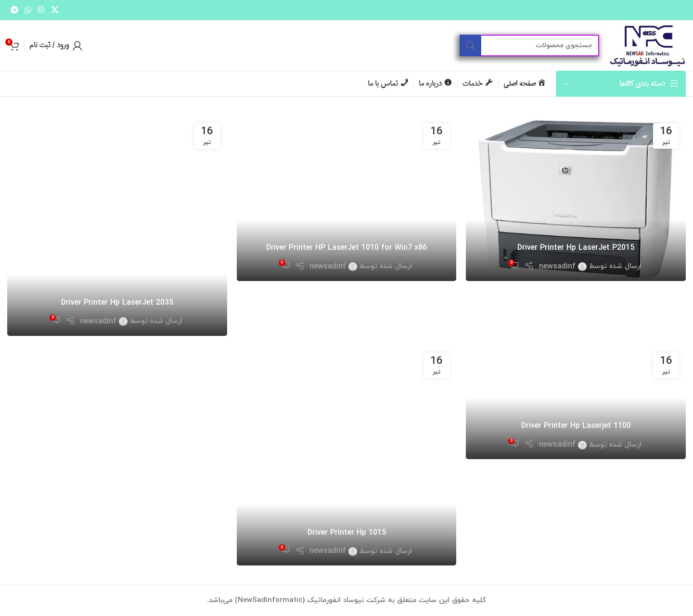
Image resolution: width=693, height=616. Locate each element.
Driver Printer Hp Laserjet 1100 (576, 426)
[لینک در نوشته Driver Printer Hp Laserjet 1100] (576, 402)
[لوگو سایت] (647, 45)
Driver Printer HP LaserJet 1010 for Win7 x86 (346, 248)
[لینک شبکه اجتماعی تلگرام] (14, 10)
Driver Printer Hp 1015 (347, 533)
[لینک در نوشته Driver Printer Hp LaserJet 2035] (117, 226)
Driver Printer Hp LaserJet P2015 (576, 248)
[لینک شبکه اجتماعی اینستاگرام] (41, 10)
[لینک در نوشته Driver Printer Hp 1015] (347, 456)
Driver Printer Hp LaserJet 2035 (117, 303)
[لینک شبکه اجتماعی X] (55, 10)
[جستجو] (529, 45)
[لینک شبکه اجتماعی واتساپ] (28, 10)
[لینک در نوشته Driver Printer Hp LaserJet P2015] (576, 199)
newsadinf (557, 267)
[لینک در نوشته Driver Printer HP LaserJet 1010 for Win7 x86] (347, 199)
